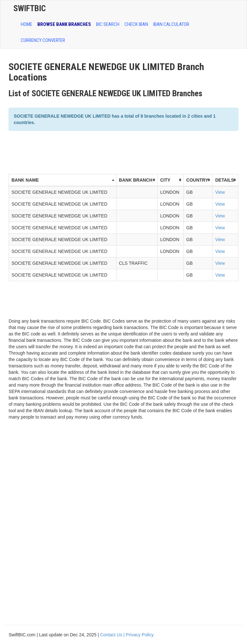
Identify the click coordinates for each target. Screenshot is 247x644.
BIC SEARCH (108, 24)
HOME (26, 24)
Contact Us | (113, 635)
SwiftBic (30, 8)
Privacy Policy (140, 635)
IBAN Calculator (171, 24)
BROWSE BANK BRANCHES (64, 24)
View (220, 192)
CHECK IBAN (136, 24)
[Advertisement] (125, 152)
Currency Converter (43, 40)
